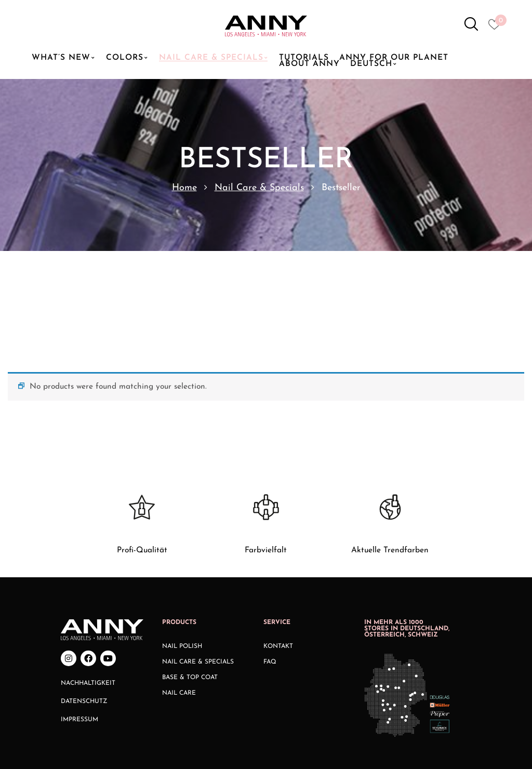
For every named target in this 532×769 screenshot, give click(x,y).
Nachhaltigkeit (88, 598)
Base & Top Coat (190, 592)
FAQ (270, 577)
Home (184, 188)
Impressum (79, 634)
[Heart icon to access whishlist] (497, 28)
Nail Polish (182, 561)
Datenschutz (84, 616)
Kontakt (278, 561)
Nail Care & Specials (259, 188)
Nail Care (179, 608)
